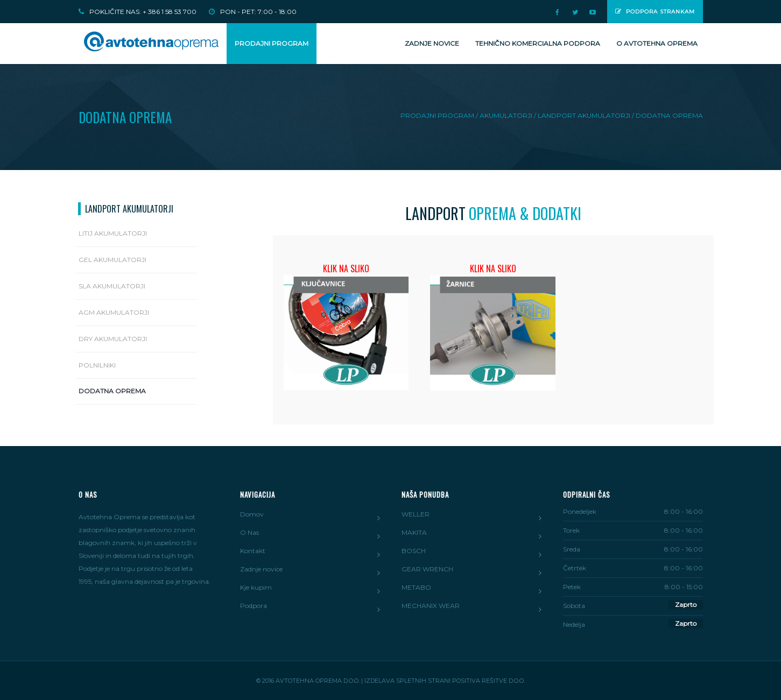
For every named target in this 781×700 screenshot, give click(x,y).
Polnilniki (97, 365)
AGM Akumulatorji (114, 312)
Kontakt (253, 551)
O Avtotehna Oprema (657, 43)
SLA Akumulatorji (112, 286)
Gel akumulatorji (112, 260)
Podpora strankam (655, 12)
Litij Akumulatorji (113, 233)
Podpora (254, 606)
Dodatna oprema (112, 391)
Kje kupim (256, 587)
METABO (416, 587)
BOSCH (414, 551)
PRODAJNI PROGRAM (272, 43)
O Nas (249, 532)
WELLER (416, 514)
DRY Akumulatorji (113, 339)
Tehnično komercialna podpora (538, 43)
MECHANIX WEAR (431, 606)
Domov (252, 514)
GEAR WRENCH (427, 569)
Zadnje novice (432, 43)
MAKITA (414, 532)
